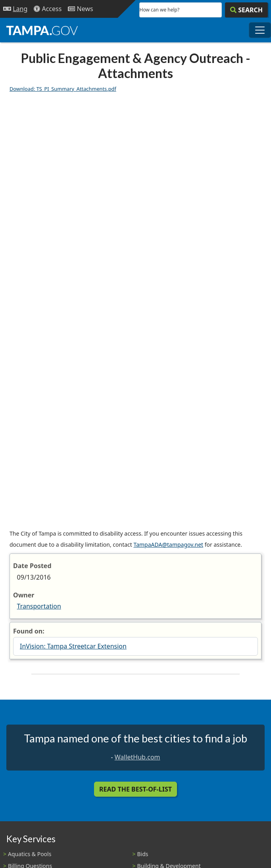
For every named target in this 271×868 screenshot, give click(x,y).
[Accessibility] (48, 9)
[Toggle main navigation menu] (260, 30)
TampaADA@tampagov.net (168, 545)
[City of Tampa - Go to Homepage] (42, 30)
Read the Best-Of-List (135, 789)
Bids (143, 854)
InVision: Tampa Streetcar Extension (73, 646)
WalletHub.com (137, 757)
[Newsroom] (80, 9)
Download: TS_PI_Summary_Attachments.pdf (63, 89)
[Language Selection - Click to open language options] (15, 9)
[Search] (246, 10)
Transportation (39, 606)
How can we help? (160, 10)
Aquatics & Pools (30, 854)
